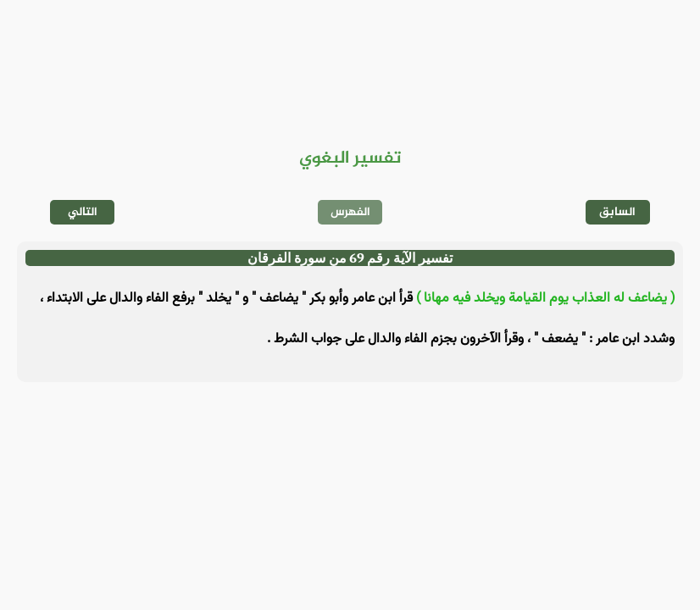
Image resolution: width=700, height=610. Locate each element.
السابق (617, 212)
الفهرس (350, 212)
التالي (83, 212)
